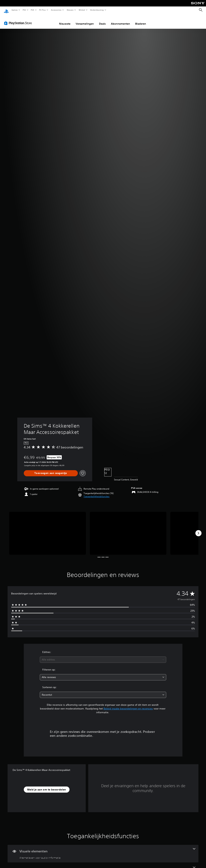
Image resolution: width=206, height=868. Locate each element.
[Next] (198, 530)
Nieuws (70, 10)
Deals (102, 20)
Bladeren (141, 20)
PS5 (24, 10)
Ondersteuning (97, 10)
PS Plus (42, 10)
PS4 (32, 10)
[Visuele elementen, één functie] (103, 850)
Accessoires (56, 10)
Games (14, 10)
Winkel (82, 10)
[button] (97, 493)
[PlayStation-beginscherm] (6, 10)
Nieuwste (65, 20)
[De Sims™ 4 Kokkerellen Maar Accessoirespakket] (48, 530)
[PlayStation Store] (19, 20)
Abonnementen (120, 20)
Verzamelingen (85, 20)
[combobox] (103, 656)
